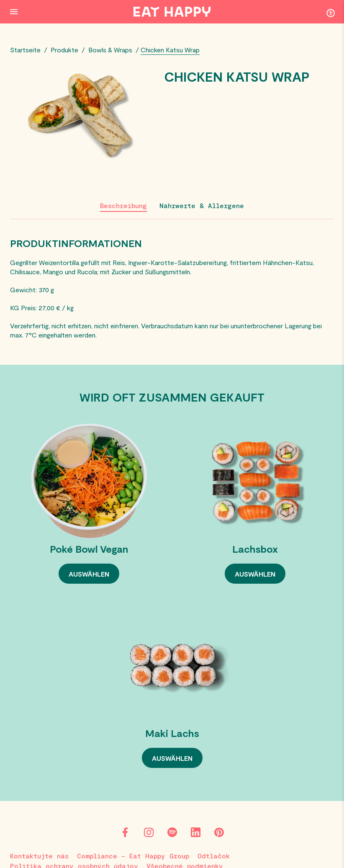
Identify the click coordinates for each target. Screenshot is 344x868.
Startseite (25, 50)
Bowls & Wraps (110, 50)
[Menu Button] (14, 12)
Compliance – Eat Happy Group (133, 856)
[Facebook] (125, 832)
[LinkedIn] (195, 832)
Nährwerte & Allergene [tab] (202, 205)
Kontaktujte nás (39, 856)
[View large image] (83, 117)
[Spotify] (172, 832)
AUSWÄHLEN (89, 574)
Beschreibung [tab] (123, 205)
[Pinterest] (219, 832)
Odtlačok (214, 856)
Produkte (64, 50)
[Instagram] (149, 832)
